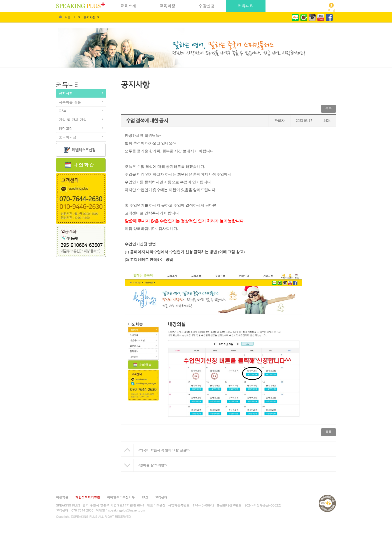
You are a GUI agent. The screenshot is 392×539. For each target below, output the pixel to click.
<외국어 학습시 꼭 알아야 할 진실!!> (164, 450)
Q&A (62, 111)
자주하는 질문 (70, 102)
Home (60, 18)
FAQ (145, 497)
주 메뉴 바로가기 (0, 0)
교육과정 (167, 6)
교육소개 (128, 6)
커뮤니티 (246, 6)
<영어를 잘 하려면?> (153, 465)
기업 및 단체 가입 (73, 120)
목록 (328, 108)
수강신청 (207, 6)
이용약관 (62, 497)
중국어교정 (67, 137)
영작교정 (66, 128)
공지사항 (89, 18)
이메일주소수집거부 (121, 497)
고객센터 (161, 497)
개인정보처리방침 (88, 497)
